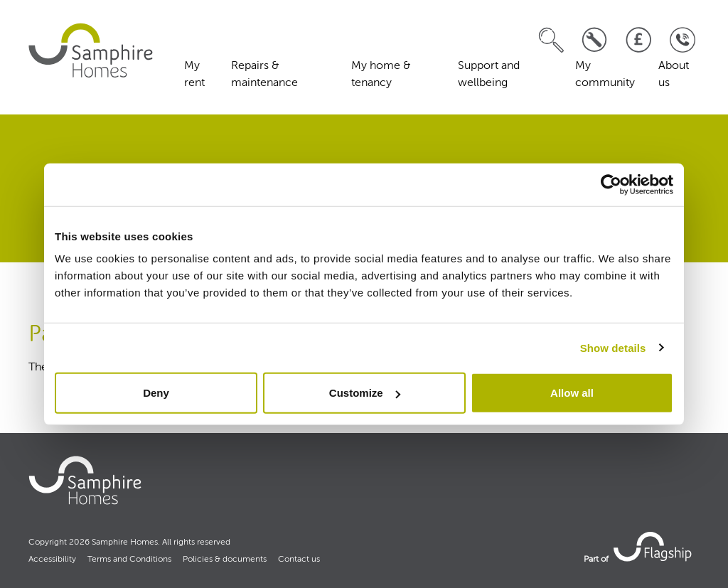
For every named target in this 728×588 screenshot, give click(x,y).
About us (674, 75)
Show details (613, 347)
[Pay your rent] (639, 40)
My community (605, 75)
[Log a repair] (595, 40)
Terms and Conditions (129, 560)
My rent (194, 75)
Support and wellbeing (489, 75)
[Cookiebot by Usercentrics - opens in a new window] (611, 184)
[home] (92, 50)
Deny (156, 393)
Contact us (299, 560)
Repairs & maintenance (264, 75)
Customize (365, 393)
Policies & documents (225, 560)
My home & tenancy (381, 75)
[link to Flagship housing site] (654, 546)
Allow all (572, 393)
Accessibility (52, 560)
